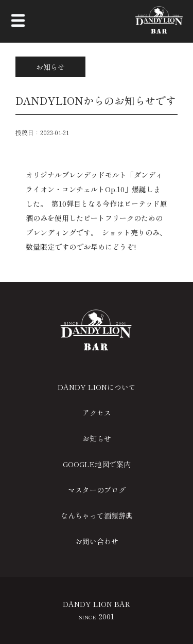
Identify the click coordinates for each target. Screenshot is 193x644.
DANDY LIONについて (97, 387)
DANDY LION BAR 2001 (97, 610)
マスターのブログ (97, 490)
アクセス (97, 413)
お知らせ (97, 438)
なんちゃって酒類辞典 (97, 516)
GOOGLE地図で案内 (97, 464)
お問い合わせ (97, 541)
